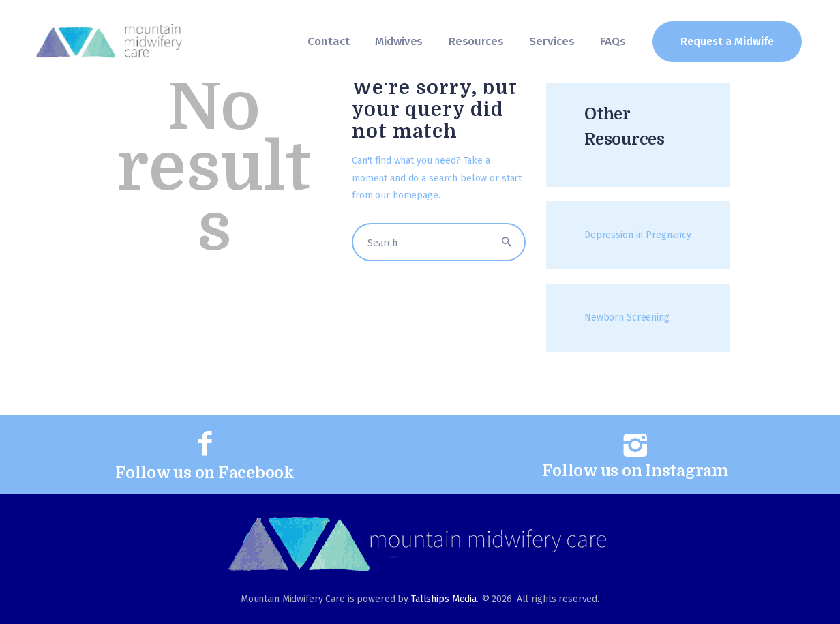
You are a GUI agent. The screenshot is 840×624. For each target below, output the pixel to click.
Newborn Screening (627, 317)
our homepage (406, 195)
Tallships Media (444, 599)
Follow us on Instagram (635, 471)
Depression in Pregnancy (638, 235)
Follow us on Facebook (205, 473)
